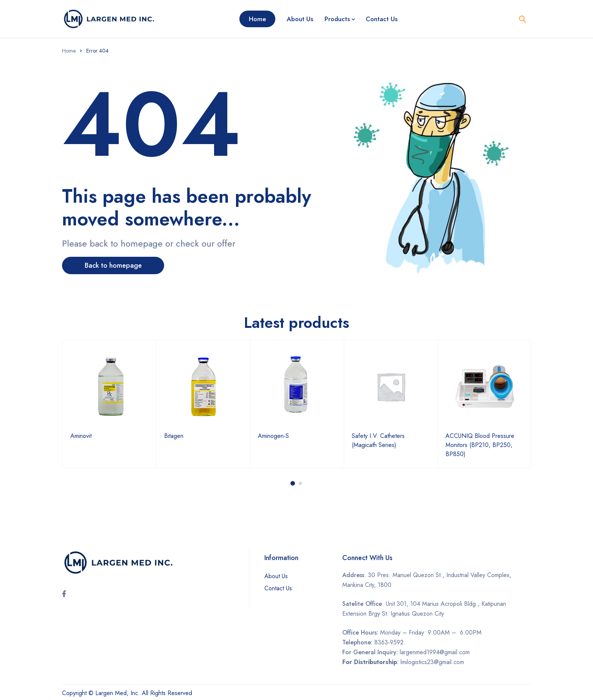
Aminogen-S (273, 436)
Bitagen (174, 436)
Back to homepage (113, 265)
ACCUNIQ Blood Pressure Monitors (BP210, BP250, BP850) (480, 445)
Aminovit (81, 436)
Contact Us (278, 588)
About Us (276, 576)
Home (69, 51)
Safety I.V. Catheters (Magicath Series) (378, 440)
